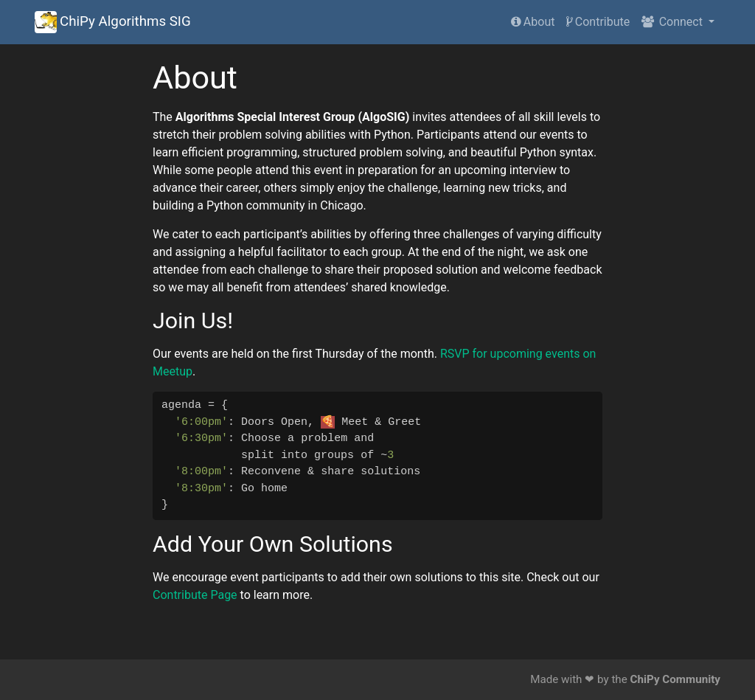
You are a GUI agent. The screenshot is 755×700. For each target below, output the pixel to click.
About (533, 22)
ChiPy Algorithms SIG (113, 22)
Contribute (598, 22)
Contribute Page (195, 595)
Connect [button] (674, 22)
